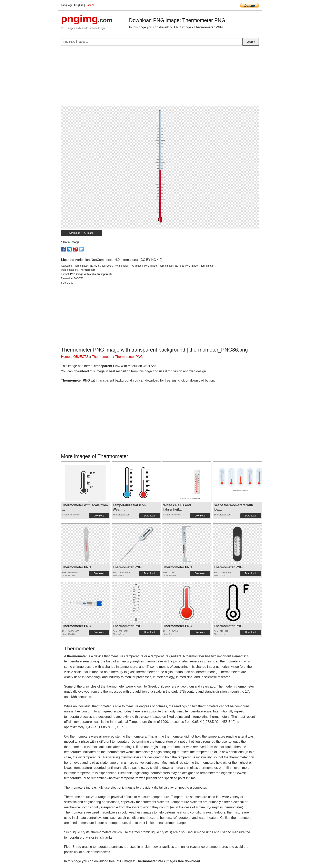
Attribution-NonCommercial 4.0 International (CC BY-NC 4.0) (119, 260)
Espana (90, 5)
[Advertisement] (160, 77)
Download (99, 516)
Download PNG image (82, 233)
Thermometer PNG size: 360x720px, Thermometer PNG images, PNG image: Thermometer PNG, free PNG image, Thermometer (143, 266)
